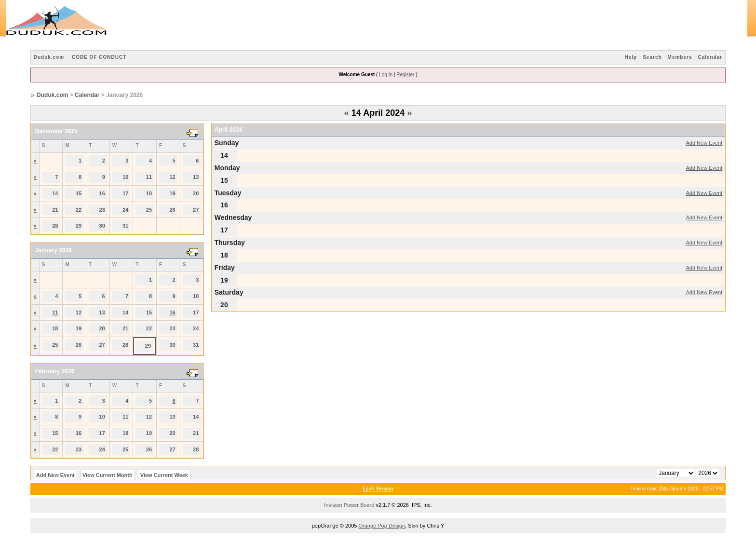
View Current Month (108, 475)
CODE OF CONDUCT (99, 57)
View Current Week (164, 475)
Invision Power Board (349, 505)
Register (405, 75)
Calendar (710, 57)
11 (55, 312)
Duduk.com (49, 57)
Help (631, 57)
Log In (386, 75)
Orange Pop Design (382, 526)
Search (652, 57)
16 (172, 312)
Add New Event (704, 143)
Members (680, 57)
